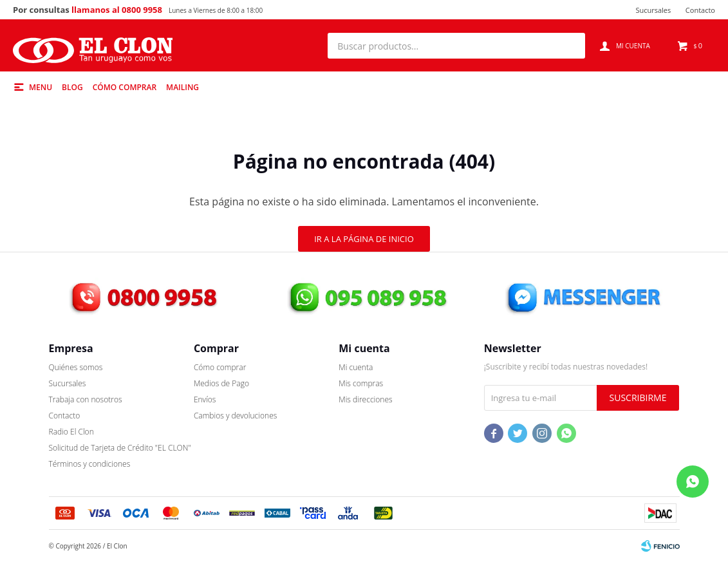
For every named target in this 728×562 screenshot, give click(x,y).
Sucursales (653, 10)
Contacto (700, 10)
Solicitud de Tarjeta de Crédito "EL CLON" (120, 448)
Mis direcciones (365, 399)
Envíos (205, 399)
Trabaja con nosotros (86, 399)
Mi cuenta (356, 367)
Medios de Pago (221, 383)
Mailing (182, 87)
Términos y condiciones (90, 464)
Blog (72, 87)
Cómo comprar (125, 87)
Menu (41, 87)
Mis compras (361, 383)
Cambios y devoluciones (235, 416)
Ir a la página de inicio (364, 239)
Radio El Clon (71, 432)
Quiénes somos (76, 367)
